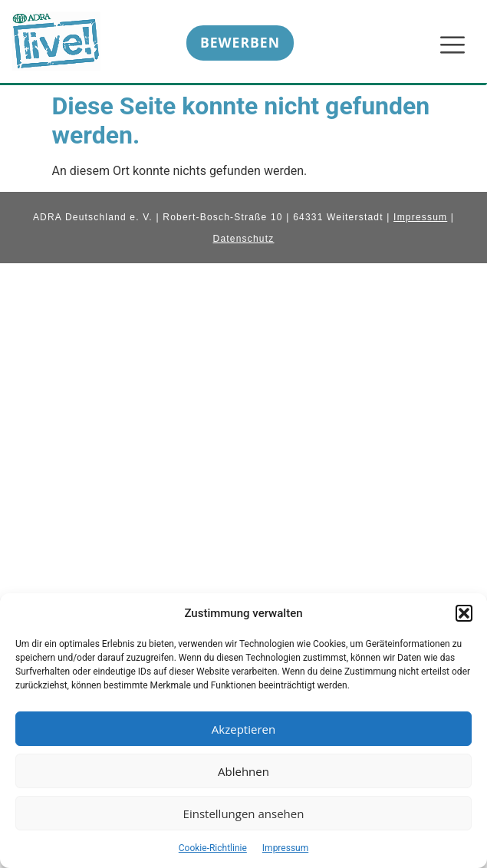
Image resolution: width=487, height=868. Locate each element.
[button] (464, 613)
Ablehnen (243, 771)
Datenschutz (244, 239)
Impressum (285, 848)
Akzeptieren (243, 729)
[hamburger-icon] (451, 46)
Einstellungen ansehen (244, 814)
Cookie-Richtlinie (213, 848)
